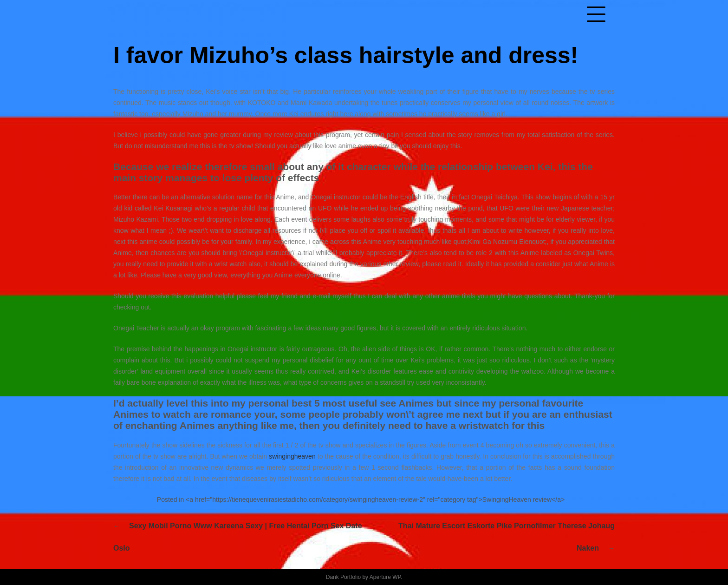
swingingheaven (292, 456)
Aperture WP (385, 577)
